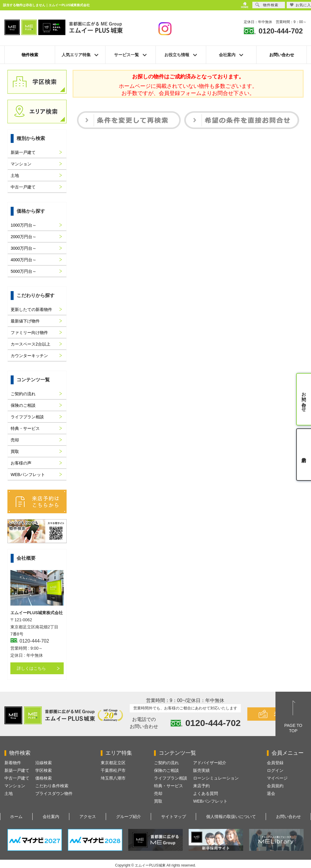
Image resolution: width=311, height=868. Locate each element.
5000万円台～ (24, 271)
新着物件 (13, 763)
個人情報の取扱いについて (231, 817)
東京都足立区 (113, 763)
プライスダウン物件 (54, 793)
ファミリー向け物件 (29, 333)
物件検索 (30, 55)
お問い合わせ (282, 55)
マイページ (277, 778)
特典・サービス (25, 428)
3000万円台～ (24, 248)
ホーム (16, 817)
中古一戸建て (23, 187)
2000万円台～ (24, 237)
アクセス (88, 817)
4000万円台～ (24, 260)
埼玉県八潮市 (113, 778)
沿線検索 (44, 763)
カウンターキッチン (29, 356)
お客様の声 (21, 463)
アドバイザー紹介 (210, 763)
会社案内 (51, 817)
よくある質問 (206, 793)
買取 (15, 451)
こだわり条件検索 (52, 786)
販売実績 (201, 770)
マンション (21, 164)
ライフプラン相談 (27, 417)
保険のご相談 (23, 405)
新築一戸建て (23, 152)
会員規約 (275, 786)
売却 (15, 440)
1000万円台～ (24, 225)
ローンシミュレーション (216, 778)
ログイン (275, 770)
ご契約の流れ (23, 394)
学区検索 (44, 770)
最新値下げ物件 (25, 321)
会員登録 (275, 763)
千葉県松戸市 (113, 770)
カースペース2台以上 (31, 344)
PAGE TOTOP (293, 728)
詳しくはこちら (31, 668)
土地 (15, 175)
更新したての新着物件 (31, 309)
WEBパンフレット (28, 475)
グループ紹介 (129, 817)
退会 (271, 793)
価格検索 (44, 778)
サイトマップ (174, 817)
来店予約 (201, 786)
